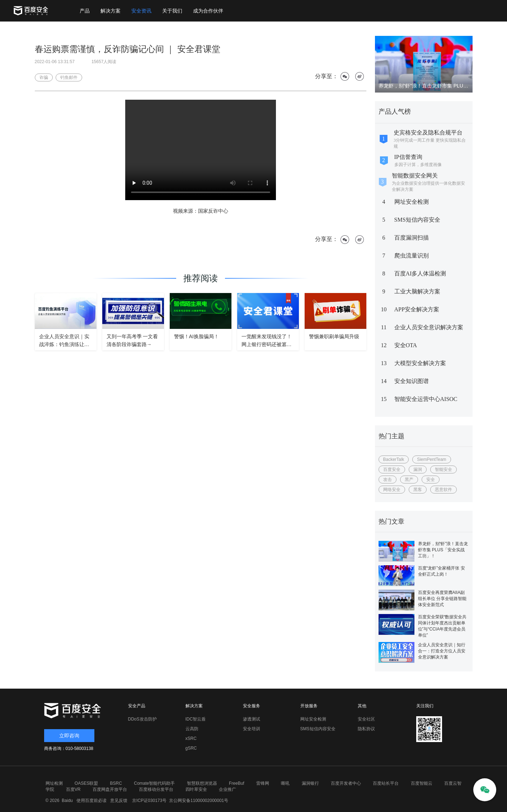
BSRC (116, 783)
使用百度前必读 (90, 801)
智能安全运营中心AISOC (426, 399)
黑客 (418, 490)
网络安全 (392, 490)
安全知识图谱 (412, 381)
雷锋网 (263, 783)
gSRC (191, 748)
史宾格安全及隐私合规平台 (428, 133)
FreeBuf (237, 783)
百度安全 (392, 469)
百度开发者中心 (346, 783)
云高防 (192, 729)
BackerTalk (394, 459)
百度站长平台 (386, 783)
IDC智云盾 (196, 719)
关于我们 (172, 11)
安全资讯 (141, 11)
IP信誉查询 (408, 157)
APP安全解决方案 (417, 309)
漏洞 (418, 469)
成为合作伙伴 (208, 11)
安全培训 (252, 729)
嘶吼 (285, 783)
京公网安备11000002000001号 (199, 801)
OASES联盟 (86, 783)
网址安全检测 (412, 202)
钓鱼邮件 (69, 77)
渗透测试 (252, 719)
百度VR (73, 789)
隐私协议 (366, 729)
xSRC (191, 738)
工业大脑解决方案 (417, 291)
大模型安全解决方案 (420, 363)
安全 (431, 480)
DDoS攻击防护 (142, 719)
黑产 (409, 480)
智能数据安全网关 (415, 176)
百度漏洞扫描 (412, 238)
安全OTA (406, 345)
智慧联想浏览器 (202, 783)
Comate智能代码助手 (154, 783)
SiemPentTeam (431, 459)
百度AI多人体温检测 (420, 273)
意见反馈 (118, 801)
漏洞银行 (310, 783)
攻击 (388, 480)
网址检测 (54, 783)
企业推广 (227, 789)
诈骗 (44, 77)
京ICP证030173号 (149, 801)
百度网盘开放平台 (110, 789)
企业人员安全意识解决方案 (429, 327)
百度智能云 (422, 783)
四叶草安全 (196, 789)
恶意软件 (443, 490)
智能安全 (443, 469)
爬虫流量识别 (412, 256)
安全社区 (366, 719)
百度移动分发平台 (156, 789)
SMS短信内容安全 (417, 220)
